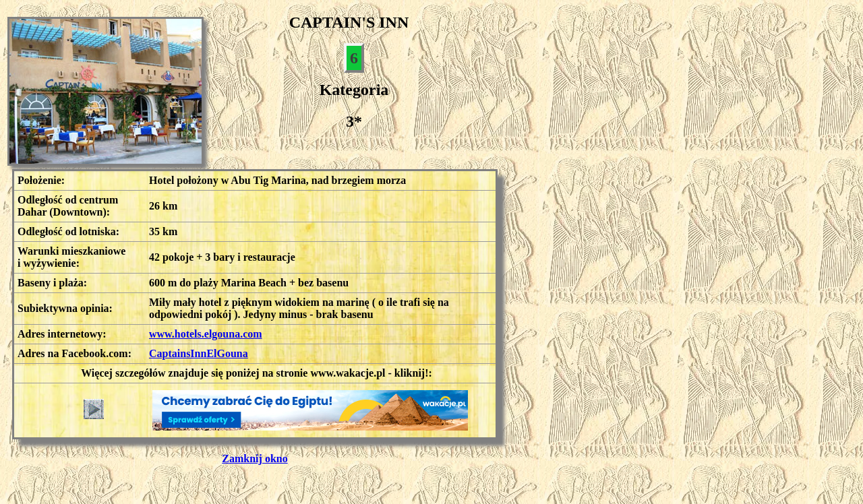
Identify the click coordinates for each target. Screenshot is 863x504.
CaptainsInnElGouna (199, 353)
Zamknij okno (255, 459)
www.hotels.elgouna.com (206, 334)
